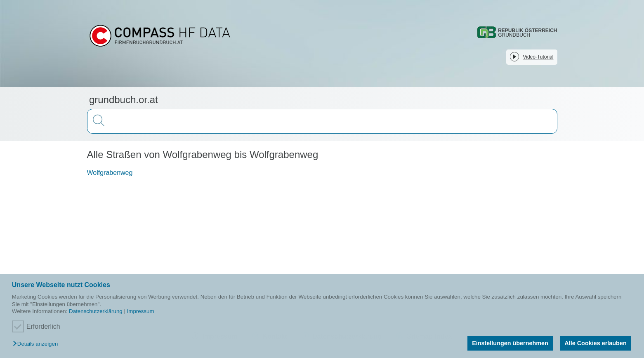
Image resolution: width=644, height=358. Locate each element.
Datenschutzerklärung (96, 311)
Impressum (141, 311)
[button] (37, 344)
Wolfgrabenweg (110, 173)
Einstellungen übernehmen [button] (510, 343)
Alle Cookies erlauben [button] (595, 343)
